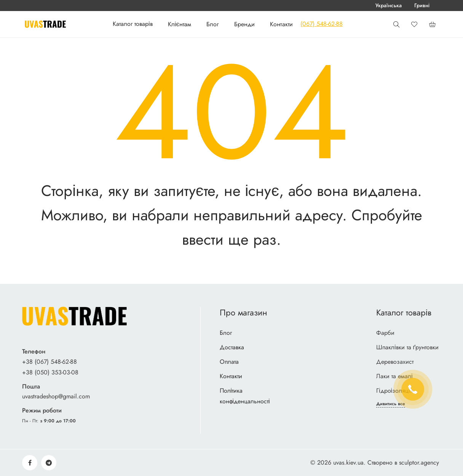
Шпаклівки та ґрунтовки (407, 347)
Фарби (385, 333)
